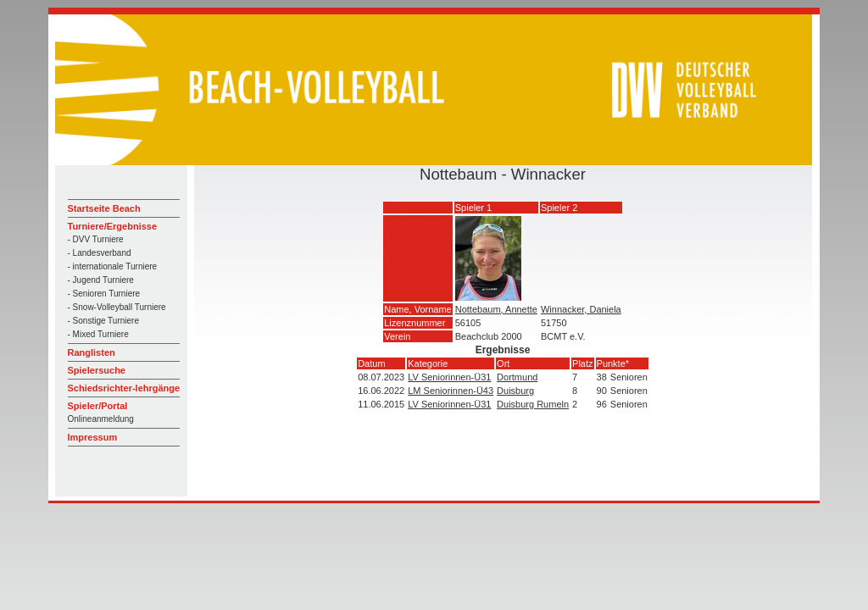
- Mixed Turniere (98, 334)
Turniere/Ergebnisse (113, 226)
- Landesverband (100, 253)
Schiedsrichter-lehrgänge (124, 388)
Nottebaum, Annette (496, 309)
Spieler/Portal (98, 406)
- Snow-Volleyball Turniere (117, 307)
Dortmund (517, 377)
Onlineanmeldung (101, 419)
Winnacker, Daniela (581, 309)
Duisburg (515, 391)
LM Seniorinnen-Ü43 (451, 391)
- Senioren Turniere (104, 294)
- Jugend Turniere (101, 280)
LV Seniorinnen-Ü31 (449, 377)
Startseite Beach (104, 208)
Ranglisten (92, 352)
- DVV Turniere (96, 239)
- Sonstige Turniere (104, 321)
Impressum (93, 437)
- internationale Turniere (113, 266)
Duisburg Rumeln (533, 404)
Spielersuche (97, 370)
